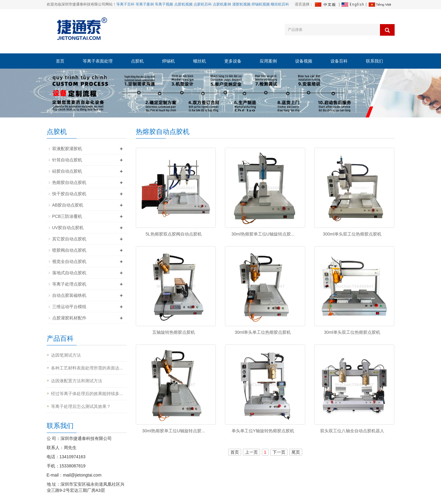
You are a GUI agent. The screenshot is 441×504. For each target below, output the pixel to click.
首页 (60, 61)
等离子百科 (125, 4)
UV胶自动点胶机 (68, 228)
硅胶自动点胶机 (67, 171)
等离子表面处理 (98, 61)
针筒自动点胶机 (67, 160)
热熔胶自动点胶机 (69, 182)
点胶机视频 (183, 4)
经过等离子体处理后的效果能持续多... (87, 394)
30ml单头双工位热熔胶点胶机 (352, 332)
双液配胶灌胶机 (67, 149)
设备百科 (339, 61)
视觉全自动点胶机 (69, 261)
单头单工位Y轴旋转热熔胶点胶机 (263, 431)
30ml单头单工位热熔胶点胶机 (263, 332)
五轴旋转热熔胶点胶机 (174, 332)
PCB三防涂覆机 (67, 216)
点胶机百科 (203, 4)
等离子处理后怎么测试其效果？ (81, 406)
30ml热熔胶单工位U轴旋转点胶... (263, 234)
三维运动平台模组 (69, 307)
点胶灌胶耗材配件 (69, 318)
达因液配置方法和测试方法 (77, 381)
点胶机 (137, 61)
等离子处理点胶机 (69, 284)
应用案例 (268, 61)
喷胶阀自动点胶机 (69, 250)
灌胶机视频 (241, 4)
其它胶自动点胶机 (69, 239)
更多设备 (233, 61)
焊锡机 (168, 61)
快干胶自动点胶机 (69, 194)
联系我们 (374, 61)
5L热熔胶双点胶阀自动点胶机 (174, 234)
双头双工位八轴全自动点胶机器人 (352, 431)
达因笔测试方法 (66, 355)
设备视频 (304, 61)
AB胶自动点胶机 (68, 205)
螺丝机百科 (280, 4)
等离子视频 (164, 4)
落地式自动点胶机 (69, 273)
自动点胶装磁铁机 (69, 295)
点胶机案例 (222, 4)
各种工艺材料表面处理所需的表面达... (87, 368)
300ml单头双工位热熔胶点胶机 (352, 234)
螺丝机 (200, 61)
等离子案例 (145, 4)
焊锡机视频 (261, 4)
